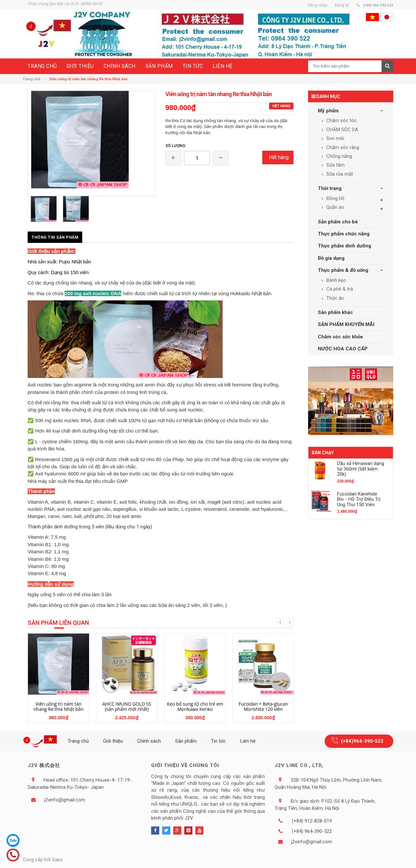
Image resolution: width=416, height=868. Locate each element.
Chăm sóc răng (342, 147)
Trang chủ (32, 79)
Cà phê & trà (339, 289)
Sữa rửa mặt (339, 174)
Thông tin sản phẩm (55, 237)
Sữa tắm (335, 165)
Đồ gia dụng (331, 258)
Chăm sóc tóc (341, 120)
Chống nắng (338, 156)
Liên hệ (248, 741)
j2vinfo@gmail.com (65, 800)
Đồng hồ (335, 198)
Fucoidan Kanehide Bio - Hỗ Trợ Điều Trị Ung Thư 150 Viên (359, 499)
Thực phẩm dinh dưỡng (344, 246)
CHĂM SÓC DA (342, 130)
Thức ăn (334, 298)
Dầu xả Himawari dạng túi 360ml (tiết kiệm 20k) (361, 469)
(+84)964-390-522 (362, 741)
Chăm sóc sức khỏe (340, 337)
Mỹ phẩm (328, 111)
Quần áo (335, 207)
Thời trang (330, 188)
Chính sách (149, 741)
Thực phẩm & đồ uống (343, 270)
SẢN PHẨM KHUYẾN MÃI (346, 324)
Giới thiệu (113, 741)
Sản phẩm (186, 741)
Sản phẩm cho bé (338, 222)
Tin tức (218, 741)
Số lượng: (176, 146)
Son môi (335, 138)
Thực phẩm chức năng (344, 234)
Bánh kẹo (336, 280)
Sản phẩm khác (335, 312)
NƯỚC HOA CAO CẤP (343, 349)
